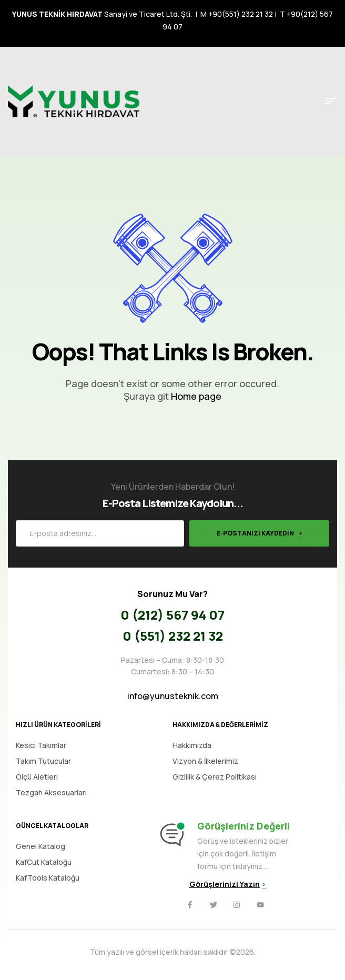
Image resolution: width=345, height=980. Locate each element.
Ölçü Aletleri (37, 777)
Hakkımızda (192, 745)
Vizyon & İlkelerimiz (205, 761)
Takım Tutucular (43, 761)
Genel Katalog (40, 846)
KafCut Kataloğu (44, 862)
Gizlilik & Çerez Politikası (215, 777)
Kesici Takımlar (41, 745)
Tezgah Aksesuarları (51, 792)
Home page (196, 396)
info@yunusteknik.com (173, 696)
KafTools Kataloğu (48, 878)
